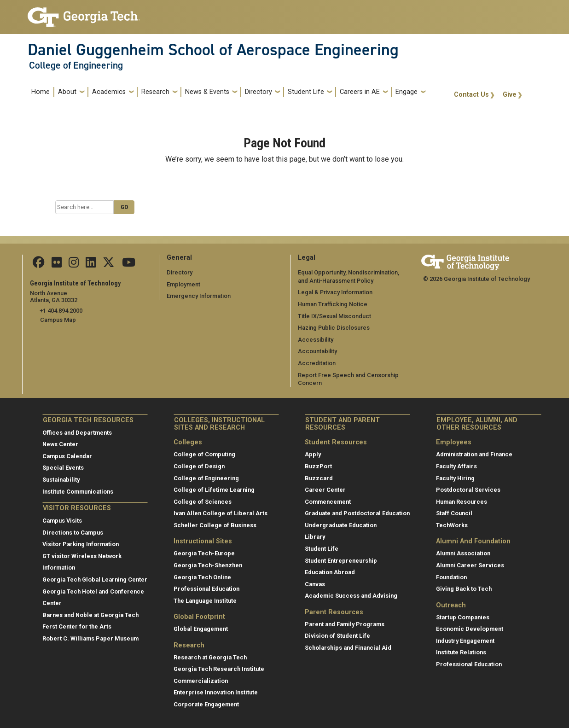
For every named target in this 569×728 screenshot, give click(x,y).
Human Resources (462, 502)
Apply (313, 454)
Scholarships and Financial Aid (348, 648)
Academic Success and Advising (351, 596)
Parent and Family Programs (345, 624)
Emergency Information (199, 296)
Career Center (325, 490)
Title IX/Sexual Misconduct (334, 316)
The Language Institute (205, 601)
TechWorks (452, 525)
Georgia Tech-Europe (204, 553)
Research (155, 92)
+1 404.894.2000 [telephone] (61, 311)
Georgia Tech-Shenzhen (208, 565)
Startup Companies (463, 617)
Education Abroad (330, 572)
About (67, 92)
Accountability (317, 351)
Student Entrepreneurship (341, 561)
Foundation (451, 577)
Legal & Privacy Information (335, 292)
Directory (258, 92)
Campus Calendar (67, 456)
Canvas (315, 584)
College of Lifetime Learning (214, 490)
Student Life (306, 92)
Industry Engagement (465, 641)
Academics (109, 92)
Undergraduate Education (341, 525)
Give (510, 95)
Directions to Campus (73, 533)
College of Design (199, 466)
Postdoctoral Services (468, 490)
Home (41, 92)
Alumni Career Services (470, 565)
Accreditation (317, 363)
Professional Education (206, 589)
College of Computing (204, 454)
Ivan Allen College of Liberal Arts (221, 513)
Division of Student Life (337, 636)
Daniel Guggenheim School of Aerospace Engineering (213, 50)
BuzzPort (318, 466)
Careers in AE (360, 92)
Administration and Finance (474, 454)
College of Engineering (76, 65)
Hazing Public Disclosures (334, 328)
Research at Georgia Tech (210, 657)
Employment (183, 284)
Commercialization (201, 681)
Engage (406, 92)
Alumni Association (463, 553)
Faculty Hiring (455, 478)
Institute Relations (461, 652)
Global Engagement (201, 629)
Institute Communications (78, 492)
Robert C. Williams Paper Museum (90, 638)
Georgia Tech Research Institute (219, 669)
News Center (60, 444)
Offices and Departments (77, 433)
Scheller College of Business (215, 525)
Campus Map (58, 320)
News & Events (207, 92)
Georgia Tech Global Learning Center (95, 579)
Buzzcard (319, 478)
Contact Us (471, 95)
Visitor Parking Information (81, 544)
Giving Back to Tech (464, 589)
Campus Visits (62, 521)
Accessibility (316, 340)
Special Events (63, 468)
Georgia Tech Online (202, 577)
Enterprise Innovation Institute (216, 692)
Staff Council (454, 513)
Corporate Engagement (206, 704)
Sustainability (61, 480)
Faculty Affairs (456, 466)
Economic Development (470, 629)
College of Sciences (203, 502)
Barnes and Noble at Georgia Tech (90, 615)
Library (315, 537)
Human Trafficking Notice (333, 304)
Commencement (328, 502)
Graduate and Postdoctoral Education (357, 513)
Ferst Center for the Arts (77, 626)
